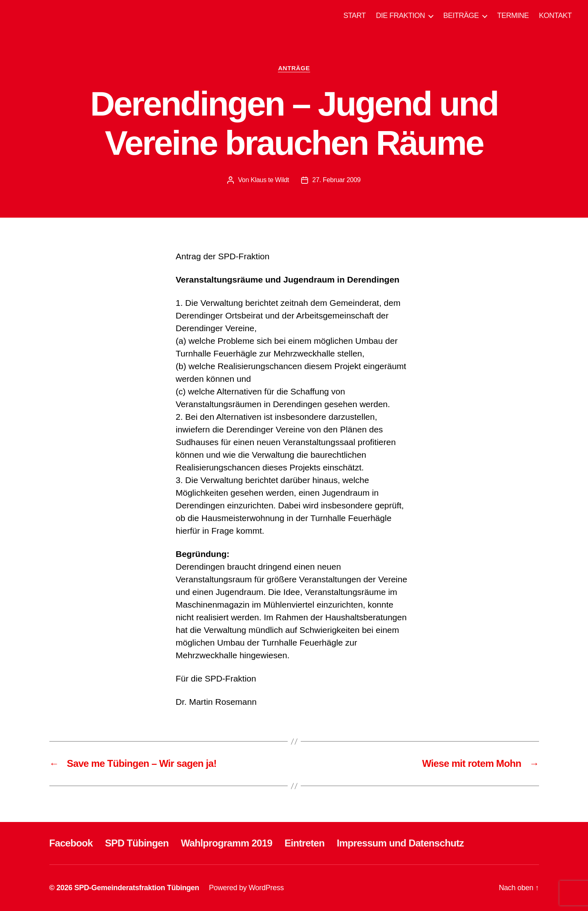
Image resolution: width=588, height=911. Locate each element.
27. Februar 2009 (336, 180)
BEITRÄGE (461, 16)
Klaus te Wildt (270, 180)
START (354, 16)
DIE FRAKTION (400, 16)
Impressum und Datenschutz (400, 843)
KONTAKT (555, 16)
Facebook (71, 843)
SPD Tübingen (137, 843)
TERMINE (513, 16)
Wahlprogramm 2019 (226, 843)
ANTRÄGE (294, 68)
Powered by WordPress (246, 888)
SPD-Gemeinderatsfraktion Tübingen (137, 888)
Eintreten (304, 843)
